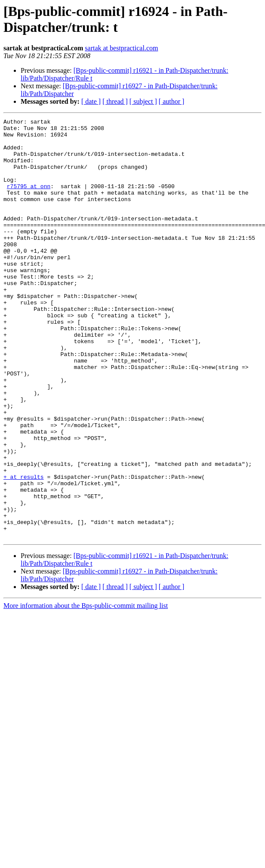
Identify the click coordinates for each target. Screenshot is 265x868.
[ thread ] (115, 101)
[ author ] (172, 101)
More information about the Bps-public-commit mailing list (86, 690)
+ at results (24, 549)
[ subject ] (143, 101)
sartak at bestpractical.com (121, 48)
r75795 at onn (29, 200)
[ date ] (91, 101)
